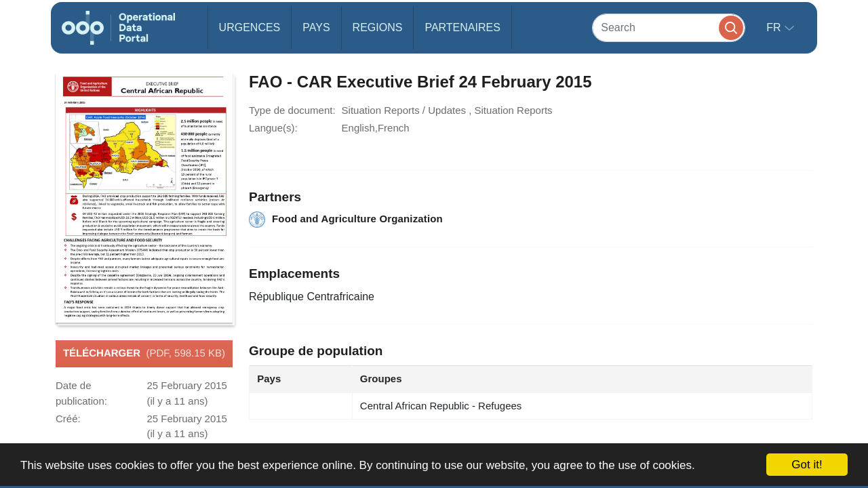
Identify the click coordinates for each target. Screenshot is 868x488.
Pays (316, 27)
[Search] (669, 27)
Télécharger (144, 354)
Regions (378, 27)
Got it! (807, 465)
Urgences (250, 27)
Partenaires (462, 27)
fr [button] (775, 27)
